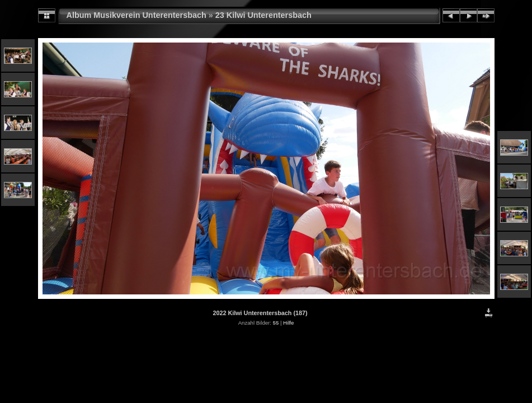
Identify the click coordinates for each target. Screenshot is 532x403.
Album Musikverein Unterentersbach (136, 15)
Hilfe (288, 323)
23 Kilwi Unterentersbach (263, 15)
